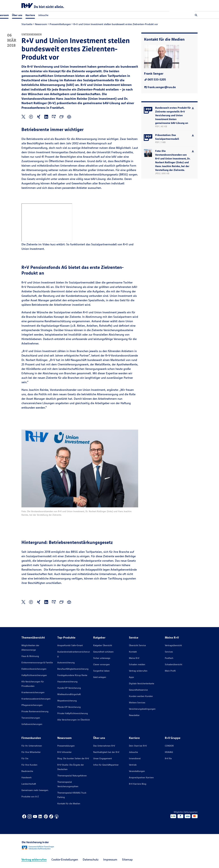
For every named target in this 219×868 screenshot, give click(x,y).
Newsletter (134, 715)
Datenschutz (91, 860)
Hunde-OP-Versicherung (69, 688)
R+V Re (168, 758)
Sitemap (127, 860)
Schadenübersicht (174, 664)
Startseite (27, 24)
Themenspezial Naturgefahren (72, 776)
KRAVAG (169, 752)
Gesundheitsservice (138, 690)
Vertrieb (133, 765)
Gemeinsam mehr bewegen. (35, 790)
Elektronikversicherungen (34, 669)
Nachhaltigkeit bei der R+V (106, 752)
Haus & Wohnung (30, 656)
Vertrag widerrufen (138, 671)
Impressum (110, 860)
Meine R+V (134, 658)
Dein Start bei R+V (138, 746)
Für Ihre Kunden (29, 765)
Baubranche (27, 771)
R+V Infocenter (64, 752)
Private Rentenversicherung (35, 711)
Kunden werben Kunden (141, 696)
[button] (196, 15)
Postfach (169, 658)
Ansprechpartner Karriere (141, 777)
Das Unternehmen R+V (104, 746)
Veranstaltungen (137, 771)
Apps (131, 677)
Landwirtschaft (29, 784)
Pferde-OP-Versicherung (69, 707)
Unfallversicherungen (32, 724)
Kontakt (133, 652)
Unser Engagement (103, 758)
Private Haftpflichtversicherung (73, 713)
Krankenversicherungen (33, 692)
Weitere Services (137, 703)
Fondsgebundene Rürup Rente (72, 675)
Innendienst (135, 758)
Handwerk (26, 777)
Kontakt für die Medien (69, 804)
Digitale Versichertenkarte (142, 683)
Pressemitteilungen (60, 24)
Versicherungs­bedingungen (142, 709)
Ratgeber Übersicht (103, 645)
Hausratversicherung (67, 682)
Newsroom (41, 24)
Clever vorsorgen (101, 664)
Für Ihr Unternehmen (32, 746)
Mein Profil (170, 671)
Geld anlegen (100, 677)
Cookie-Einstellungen (65, 860)
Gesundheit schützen (103, 652)
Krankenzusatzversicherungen (36, 699)
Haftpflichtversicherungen (34, 675)
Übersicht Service (137, 645)
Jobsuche (69, 15)
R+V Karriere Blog (138, 784)
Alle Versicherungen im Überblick (74, 720)
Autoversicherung (66, 663)
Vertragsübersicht (173, 645)
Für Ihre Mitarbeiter (31, 752)
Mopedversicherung (67, 701)
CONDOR (169, 746)
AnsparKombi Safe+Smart (70, 645)
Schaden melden (137, 664)
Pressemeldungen (66, 746)
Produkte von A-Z (30, 797)
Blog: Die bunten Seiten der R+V (73, 758)
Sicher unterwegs (102, 658)
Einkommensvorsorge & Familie (37, 663)
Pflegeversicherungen (32, 705)
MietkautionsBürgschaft (69, 694)
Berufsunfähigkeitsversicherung (73, 669)
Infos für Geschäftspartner (106, 765)
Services (169, 652)
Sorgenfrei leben (101, 671)
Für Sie (25, 758)
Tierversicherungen (31, 718)
